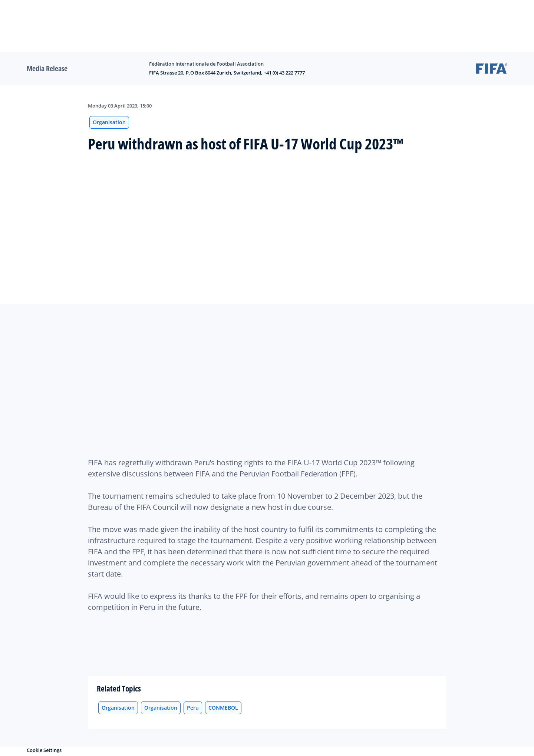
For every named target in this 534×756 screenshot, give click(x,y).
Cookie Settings (44, 750)
